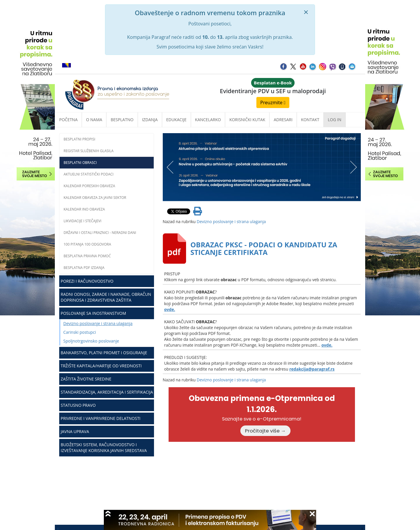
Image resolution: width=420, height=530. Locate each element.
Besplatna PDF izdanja (84, 268)
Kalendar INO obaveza (84, 209)
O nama (94, 120)
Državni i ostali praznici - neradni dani (100, 233)
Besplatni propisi (79, 139)
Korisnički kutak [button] (247, 120)
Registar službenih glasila (89, 151)
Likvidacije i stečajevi (83, 221)
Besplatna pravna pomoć (87, 256)
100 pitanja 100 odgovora (87, 244)
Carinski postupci (80, 332)
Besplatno (122, 120)
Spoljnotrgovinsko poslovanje (91, 341)
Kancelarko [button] (208, 120)
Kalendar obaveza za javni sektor (95, 198)
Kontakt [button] (310, 120)
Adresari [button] (283, 120)
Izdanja (150, 120)
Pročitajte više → (265, 431)
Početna (68, 120)
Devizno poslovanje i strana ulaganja (98, 323)
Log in (335, 120)
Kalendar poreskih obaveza (89, 186)
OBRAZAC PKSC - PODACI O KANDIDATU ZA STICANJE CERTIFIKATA (264, 248)
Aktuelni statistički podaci (89, 174)
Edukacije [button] (176, 120)
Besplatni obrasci (80, 163)
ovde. (170, 309)
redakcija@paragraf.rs (312, 369)
